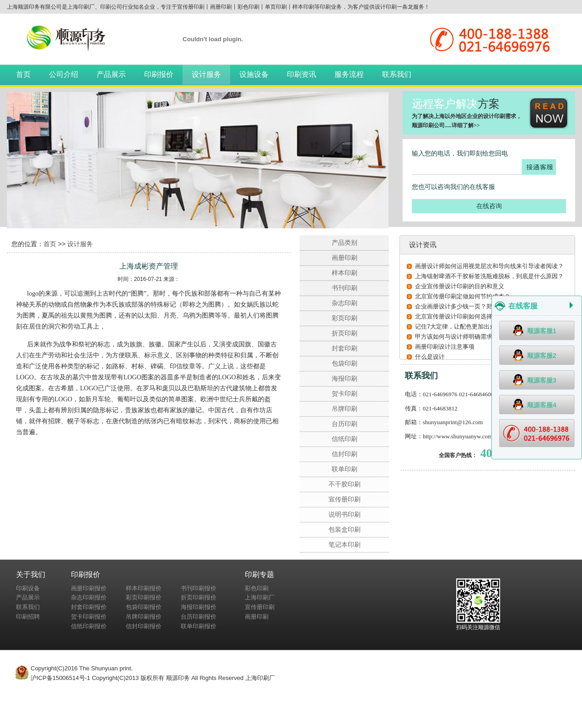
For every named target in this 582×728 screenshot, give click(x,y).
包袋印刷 (345, 363)
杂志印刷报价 (89, 597)
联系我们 (397, 74)
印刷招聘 (28, 617)
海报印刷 (345, 378)
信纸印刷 (345, 439)
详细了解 (463, 125)
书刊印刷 (345, 288)
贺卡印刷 (345, 394)
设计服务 (206, 74)
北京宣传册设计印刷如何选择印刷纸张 (466, 316)
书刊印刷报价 (199, 588)
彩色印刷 (257, 588)
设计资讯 (423, 245)
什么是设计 (430, 357)
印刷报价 (159, 74)
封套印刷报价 (89, 607)
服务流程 (349, 74)
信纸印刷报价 (89, 626)
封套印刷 (345, 348)
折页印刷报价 (199, 597)
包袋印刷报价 (144, 607)
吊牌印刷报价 (144, 617)
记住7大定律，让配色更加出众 (455, 326)
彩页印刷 (345, 318)
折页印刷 (345, 333)
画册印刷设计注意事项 (445, 347)
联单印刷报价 (199, 626)
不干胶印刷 (345, 484)
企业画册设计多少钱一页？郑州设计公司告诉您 (477, 306)
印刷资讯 (302, 74)
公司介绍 (64, 74)
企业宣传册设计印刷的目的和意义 (460, 286)
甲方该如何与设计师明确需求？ (457, 337)
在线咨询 (489, 206)
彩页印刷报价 (144, 597)
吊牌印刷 (345, 409)
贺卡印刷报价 (89, 617)
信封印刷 (345, 454)
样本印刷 (345, 273)
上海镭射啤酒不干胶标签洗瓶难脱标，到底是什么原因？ (489, 276)
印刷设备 (28, 588)
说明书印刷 (345, 514)
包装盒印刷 (345, 529)
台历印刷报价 (199, 617)
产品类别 (345, 243)
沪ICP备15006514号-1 (60, 678)
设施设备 (254, 74)
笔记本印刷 (345, 545)
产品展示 (111, 74)
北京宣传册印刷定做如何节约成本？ (463, 296)
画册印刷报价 (89, 588)
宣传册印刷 (345, 499)
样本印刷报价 (144, 588)
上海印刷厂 (260, 597)
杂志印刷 (345, 303)
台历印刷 (345, 424)
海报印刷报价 (199, 607)
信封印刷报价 (144, 626)
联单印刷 (345, 469)
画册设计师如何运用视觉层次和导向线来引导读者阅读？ (489, 266)
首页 (23, 74)
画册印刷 (345, 258)
